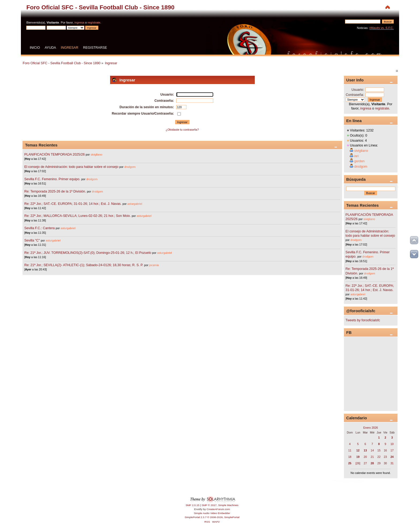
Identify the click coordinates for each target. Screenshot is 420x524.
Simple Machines (228, 505)
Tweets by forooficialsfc (363, 320)
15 (379, 450)
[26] (358, 463)
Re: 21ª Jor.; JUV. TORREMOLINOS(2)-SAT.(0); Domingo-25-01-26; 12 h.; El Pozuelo (88, 253)
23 (385, 457)
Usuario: (358, 90)
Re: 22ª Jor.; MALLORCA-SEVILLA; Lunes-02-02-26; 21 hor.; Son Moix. (78, 216)
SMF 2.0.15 (193, 505)
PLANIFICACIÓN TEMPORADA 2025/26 (55, 154)
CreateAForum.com (218, 509)
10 (392, 444)
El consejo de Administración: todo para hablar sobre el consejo (71, 167)
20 (365, 457)
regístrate (94, 22)
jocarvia (154, 265)
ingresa (79, 22)
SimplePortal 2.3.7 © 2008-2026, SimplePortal (212, 517)
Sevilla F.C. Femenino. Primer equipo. (52, 179)
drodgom (130, 167)
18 (350, 457)
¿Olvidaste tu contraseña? (182, 130)
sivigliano (96, 154)
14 (372, 450)
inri (356, 156)
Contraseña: (355, 95)
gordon (359, 161)
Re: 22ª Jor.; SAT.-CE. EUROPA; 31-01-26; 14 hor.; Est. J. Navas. (73, 204)
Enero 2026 (371, 428)
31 (392, 463)
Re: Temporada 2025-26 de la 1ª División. (55, 191)
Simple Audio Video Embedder (212, 513)
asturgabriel (135, 204)
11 (350, 450)
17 (392, 450)
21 (372, 457)
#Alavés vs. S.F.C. (382, 28)
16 (385, 450)
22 (379, 457)
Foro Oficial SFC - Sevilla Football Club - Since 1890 (100, 7)
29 (379, 463)
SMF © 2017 (209, 505)
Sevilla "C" (33, 240)
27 (365, 463)
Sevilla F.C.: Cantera (40, 228)
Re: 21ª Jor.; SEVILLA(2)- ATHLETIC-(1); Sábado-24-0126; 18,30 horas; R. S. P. (84, 265)
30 (385, 463)
